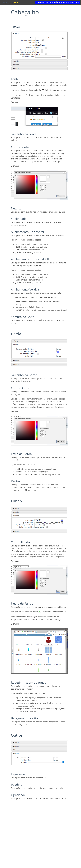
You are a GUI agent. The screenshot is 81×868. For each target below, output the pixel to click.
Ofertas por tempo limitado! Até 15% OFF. (58, 2)
